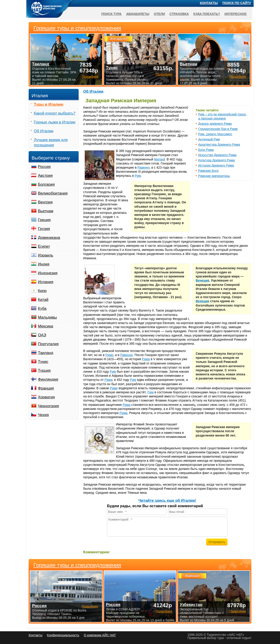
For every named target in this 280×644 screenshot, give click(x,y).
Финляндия (48, 379)
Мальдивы (47, 317)
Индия (44, 264)
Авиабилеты (138, 14)
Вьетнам (46, 211)
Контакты (209, 3)
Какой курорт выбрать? (55, 113)
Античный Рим (209, 139)
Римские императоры (214, 176)
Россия (44, 167)
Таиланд (46, 353)
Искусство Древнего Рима (217, 155)
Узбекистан (191, 605)
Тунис (43, 362)
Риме (109, 355)
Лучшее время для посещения (51, 142)
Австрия (45, 176)
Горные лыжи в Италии (55, 122)
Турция (44, 371)
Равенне (126, 355)
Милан (159, 159)
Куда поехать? (207, 14)
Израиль (46, 255)
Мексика (46, 326)
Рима (146, 359)
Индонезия (48, 273)
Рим (138, 176)
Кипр (42, 291)
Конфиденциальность (63, 635)
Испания (46, 282)
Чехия (43, 415)
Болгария (46, 184)
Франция (46, 388)
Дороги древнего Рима (215, 124)
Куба (42, 308)
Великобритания (53, 193)
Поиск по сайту (237, 3)
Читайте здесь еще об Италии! (167, 500)
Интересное (236, 14)
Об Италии (93, 91)
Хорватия (46, 397)
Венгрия (45, 202)
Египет (44, 246)
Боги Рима (206, 150)
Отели (159, 14)
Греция (44, 220)
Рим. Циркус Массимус (215, 134)
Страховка (179, 14)
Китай (43, 300)
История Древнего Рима (216, 165)
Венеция (202, 280)
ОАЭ (42, 335)
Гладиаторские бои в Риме (218, 129)
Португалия (48, 344)
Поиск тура (111, 14)
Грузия (44, 229)
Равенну (144, 167)
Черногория (49, 406)
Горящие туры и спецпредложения (77, 565)
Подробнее (90, 607)
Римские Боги (208, 171)
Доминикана (49, 238)
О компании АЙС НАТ (100, 635)
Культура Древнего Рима (216, 160)
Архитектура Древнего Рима (219, 145)
